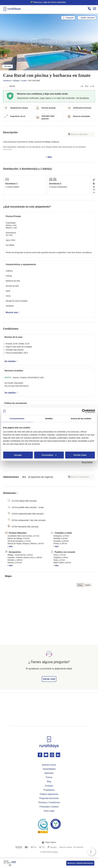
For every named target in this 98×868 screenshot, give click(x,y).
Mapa (80, 585)
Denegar (18, 455)
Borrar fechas (87, 462)
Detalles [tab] (49, 418)
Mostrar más (13, 312)
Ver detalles (11, 361)
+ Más (49, 149)
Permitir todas (80, 455)
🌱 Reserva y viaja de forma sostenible (48, 2)
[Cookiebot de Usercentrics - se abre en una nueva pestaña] (84, 411)
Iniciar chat (49, 679)
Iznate (24, 81)
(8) (7, 865)
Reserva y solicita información (80, 863)
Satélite (88, 585)
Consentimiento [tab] (17, 418)
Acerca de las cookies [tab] (81, 418)
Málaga (16, 81)
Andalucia (7, 81)
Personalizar (49, 455)
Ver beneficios (82, 98)
